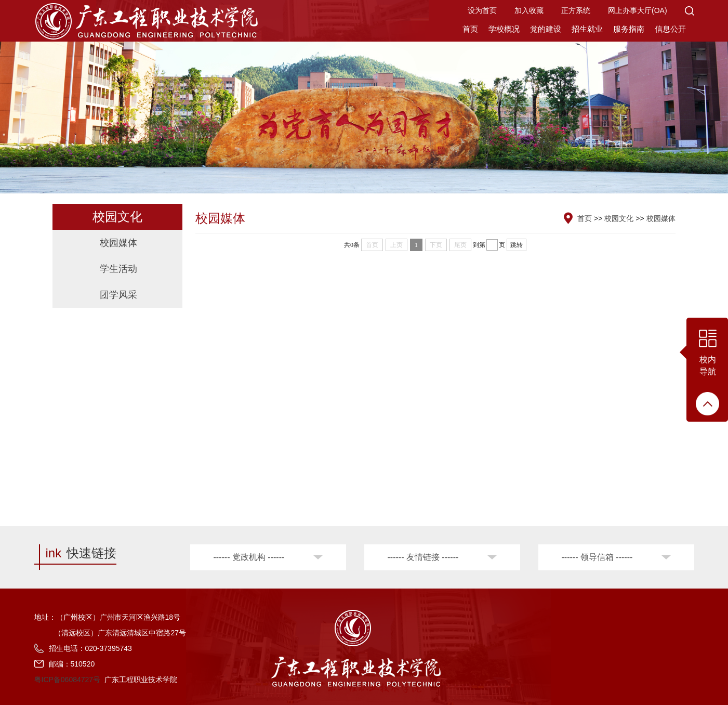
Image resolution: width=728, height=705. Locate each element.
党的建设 (546, 29)
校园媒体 (118, 243)
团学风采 (118, 295)
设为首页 (482, 10)
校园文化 (619, 218)
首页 (470, 29)
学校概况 (504, 29)
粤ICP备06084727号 (68, 680)
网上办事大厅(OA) (638, 10)
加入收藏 (529, 10)
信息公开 (670, 29)
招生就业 (587, 29)
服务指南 (629, 29)
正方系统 (576, 10)
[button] (690, 10)
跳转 (517, 245)
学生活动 (118, 269)
